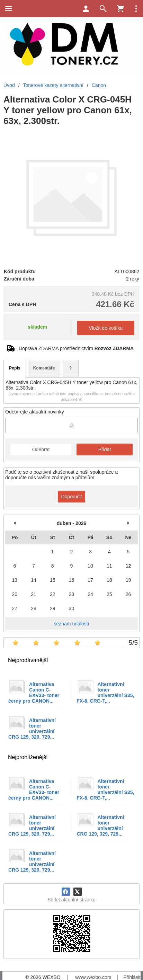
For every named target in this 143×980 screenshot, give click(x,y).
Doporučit (72, 497)
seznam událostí (72, 624)
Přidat (105, 449)
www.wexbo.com (93, 977)
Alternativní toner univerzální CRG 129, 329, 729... (32, 729)
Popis (15, 368)
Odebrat (41, 449)
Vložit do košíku (106, 328)
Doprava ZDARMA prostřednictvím (76, 348)
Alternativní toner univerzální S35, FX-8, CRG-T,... (106, 693)
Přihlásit (132, 977)
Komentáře (44, 368)
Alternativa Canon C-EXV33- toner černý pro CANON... (34, 693)
